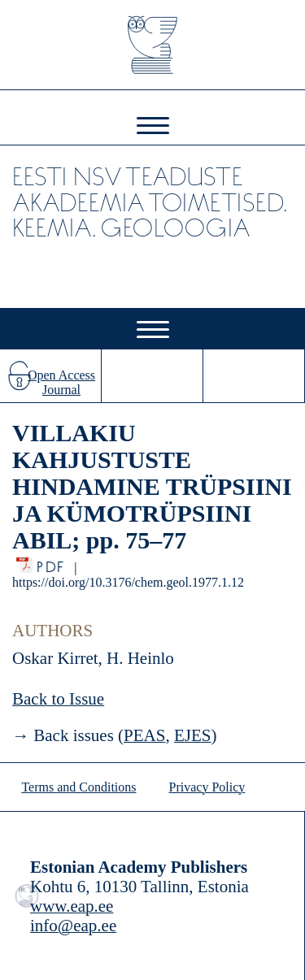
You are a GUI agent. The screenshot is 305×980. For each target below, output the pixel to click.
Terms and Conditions (78, 787)
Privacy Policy (207, 787)
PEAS (144, 735)
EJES (193, 735)
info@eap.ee (73, 926)
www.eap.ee (72, 906)
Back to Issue (58, 699)
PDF (52, 563)
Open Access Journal (61, 382)
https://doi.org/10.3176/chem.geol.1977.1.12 (128, 582)
